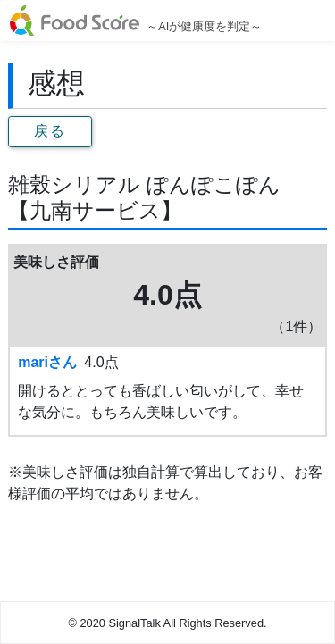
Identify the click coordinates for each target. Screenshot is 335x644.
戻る (50, 131)
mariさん (47, 362)
